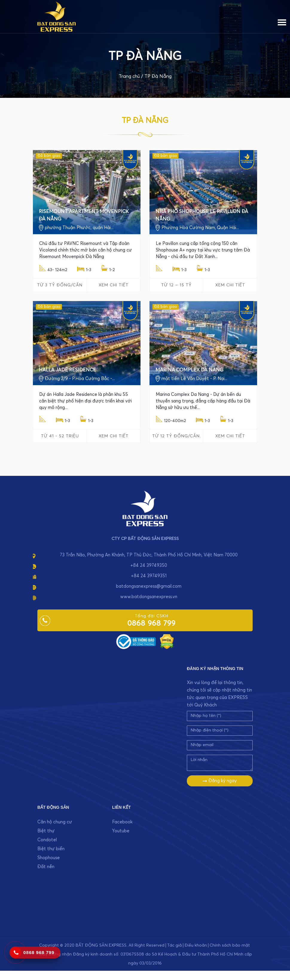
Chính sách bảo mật (230, 945)
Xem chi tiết (114, 285)
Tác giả (174, 945)
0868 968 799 (151, 624)
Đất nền (46, 867)
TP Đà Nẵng (158, 76)
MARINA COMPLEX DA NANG (189, 370)
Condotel (47, 840)
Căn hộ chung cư (55, 822)
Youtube (121, 831)
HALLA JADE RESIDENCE (67, 370)
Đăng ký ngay (220, 781)
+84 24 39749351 (149, 576)
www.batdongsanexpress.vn (149, 597)
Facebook (122, 822)
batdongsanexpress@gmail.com (149, 586)
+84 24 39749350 (149, 565)
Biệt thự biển (51, 849)
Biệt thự (46, 831)
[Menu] (282, 21)
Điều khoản (196, 945)
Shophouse (49, 858)
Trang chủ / (131, 76)
